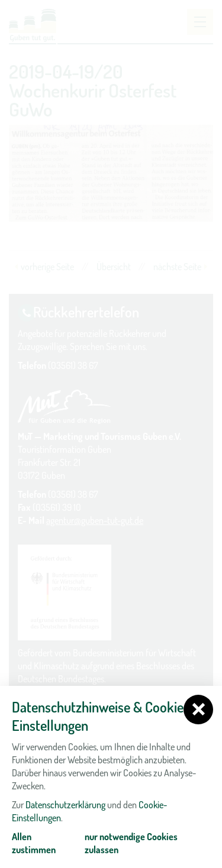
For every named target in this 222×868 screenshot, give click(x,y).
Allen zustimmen (34, 843)
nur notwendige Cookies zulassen (131, 843)
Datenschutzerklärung (65, 805)
